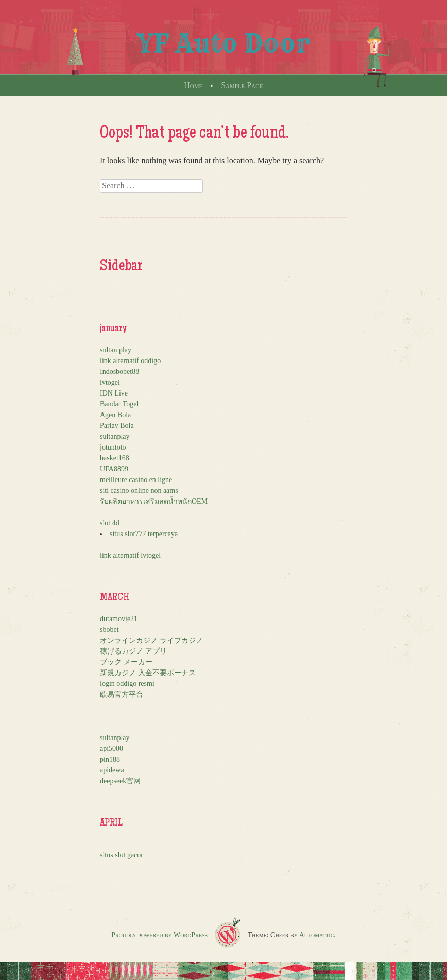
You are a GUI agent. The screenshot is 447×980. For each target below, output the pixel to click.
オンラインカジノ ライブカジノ (151, 640)
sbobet (109, 630)
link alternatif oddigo (130, 361)
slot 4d (110, 523)
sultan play (116, 350)
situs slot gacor (122, 855)
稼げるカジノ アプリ (133, 651)
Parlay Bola (117, 426)
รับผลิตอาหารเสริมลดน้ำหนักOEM (154, 501)
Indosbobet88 (119, 372)
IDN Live (114, 393)
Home (193, 85)
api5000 (111, 749)
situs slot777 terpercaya (144, 534)
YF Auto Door (223, 43)
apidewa (112, 770)
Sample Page (242, 85)
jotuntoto (113, 447)
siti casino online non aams (139, 491)
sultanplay (115, 436)
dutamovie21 (119, 619)
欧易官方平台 (122, 694)
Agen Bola (115, 415)
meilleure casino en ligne (136, 480)
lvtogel (110, 382)
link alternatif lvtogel (130, 555)
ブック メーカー (126, 662)
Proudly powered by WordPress (159, 935)
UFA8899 (114, 469)
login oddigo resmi (127, 684)
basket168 (115, 458)
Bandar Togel (119, 404)
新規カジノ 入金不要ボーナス (148, 673)
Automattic (317, 935)
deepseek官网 (120, 781)
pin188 (110, 759)
